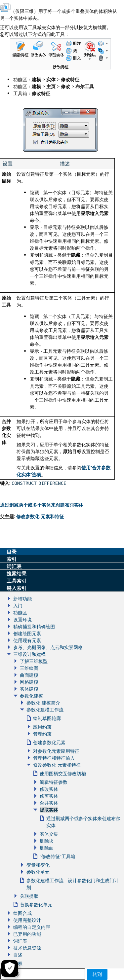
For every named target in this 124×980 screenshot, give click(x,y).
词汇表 (20, 941)
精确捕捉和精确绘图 (34, 626)
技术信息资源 (27, 948)
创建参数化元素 (49, 742)
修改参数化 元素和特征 (57, 765)
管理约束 (42, 734)
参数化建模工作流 (45, 710)
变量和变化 (38, 865)
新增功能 (22, 599)
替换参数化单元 (36, 905)
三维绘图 (29, 668)
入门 (18, 606)
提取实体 (49, 810)
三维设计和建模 (29, 654)
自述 (18, 955)
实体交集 (49, 834)
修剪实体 (49, 796)
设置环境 (22, 619)
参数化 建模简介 (43, 703)
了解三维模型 (34, 661)
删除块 (47, 841)
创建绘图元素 (27, 633)
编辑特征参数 (54, 782)
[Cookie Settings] (10, 968)
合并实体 (49, 803)
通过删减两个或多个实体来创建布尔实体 (42, 505)
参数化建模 (31, 696)
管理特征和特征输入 (54, 758)
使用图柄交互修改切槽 (63, 773)
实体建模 (29, 689)
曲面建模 (29, 675)
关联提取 (29, 896)
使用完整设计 (27, 920)
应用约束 (42, 727)
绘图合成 (22, 913)
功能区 (20, 613)
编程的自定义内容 (32, 927)
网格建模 (29, 682)
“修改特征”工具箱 (58, 856)
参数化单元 (38, 872)
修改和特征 (40, 516)
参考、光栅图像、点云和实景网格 (48, 647)
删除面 (47, 848)
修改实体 (49, 789)
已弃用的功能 (27, 934)
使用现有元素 (27, 640)
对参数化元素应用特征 (56, 751)
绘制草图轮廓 (47, 718)
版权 (18, 963)
